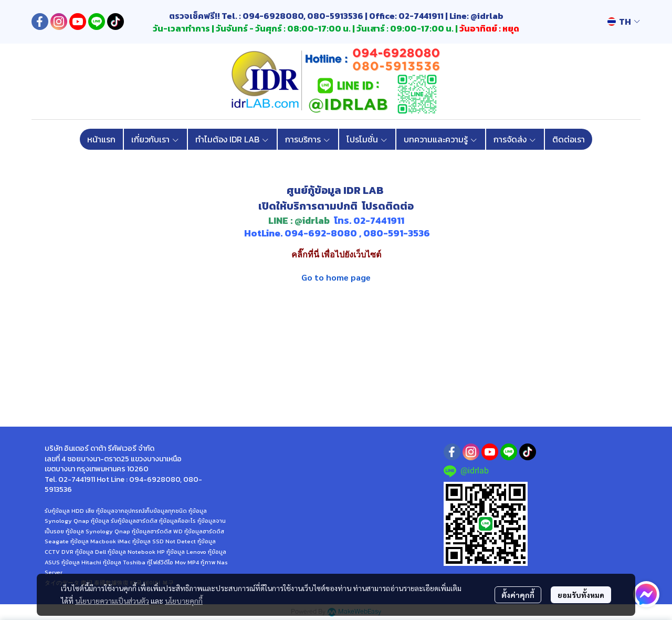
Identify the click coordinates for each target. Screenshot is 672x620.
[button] (624, 22)
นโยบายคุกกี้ (184, 601)
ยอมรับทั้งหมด (581, 595)
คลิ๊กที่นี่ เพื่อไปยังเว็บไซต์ (336, 255)
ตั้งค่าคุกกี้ (518, 595)
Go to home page (336, 277)
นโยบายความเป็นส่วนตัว (112, 601)
